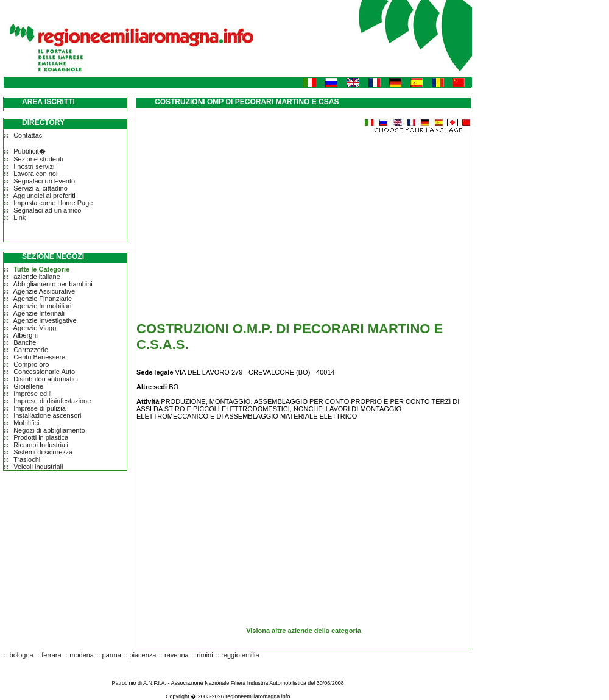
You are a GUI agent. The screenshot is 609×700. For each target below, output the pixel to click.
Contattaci (29, 135)
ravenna (177, 655)
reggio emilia (240, 655)
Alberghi (26, 335)
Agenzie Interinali (39, 313)
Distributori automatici (46, 379)
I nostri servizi (34, 166)
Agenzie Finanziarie (43, 299)
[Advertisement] (239, 219)
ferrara (51, 655)
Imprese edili (32, 394)
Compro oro (31, 364)
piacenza (143, 655)
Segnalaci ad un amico (47, 210)
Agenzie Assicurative (44, 291)
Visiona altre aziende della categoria (304, 631)
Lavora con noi (35, 174)
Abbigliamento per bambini (53, 284)
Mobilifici (26, 423)
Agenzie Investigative (45, 320)
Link (19, 217)
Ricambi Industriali (41, 445)
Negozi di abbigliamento (49, 430)
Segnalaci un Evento (44, 181)
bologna (22, 655)
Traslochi (27, 459)
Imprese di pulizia (40, 408)
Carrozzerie (31, 350)
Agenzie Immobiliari (43, 306)
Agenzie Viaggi (36, 328)
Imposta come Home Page (53, 203)
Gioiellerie (28, 386)
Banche (25, 342)
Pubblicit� (30, 151)
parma (112, 655)
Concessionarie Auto (44, 372)
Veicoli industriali (38, 467)
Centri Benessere (39, 357)
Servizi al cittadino (40, 188)
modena (82, 655)
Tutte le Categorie (41, 269)
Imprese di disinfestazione (52, 401)
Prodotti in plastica (41, 437)
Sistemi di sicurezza (43, 452)
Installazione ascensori (47, 415)
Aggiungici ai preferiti (44, 196)
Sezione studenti (38, 159)
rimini (205, 655)
